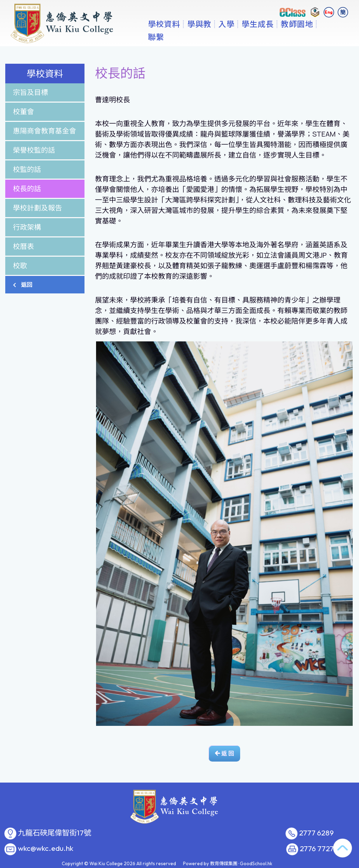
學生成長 (279, 37)
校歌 (20, 266)
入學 (248, 37)
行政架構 (27, 227)
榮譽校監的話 (34, 150)
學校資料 (186, 37)
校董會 (23, 112)
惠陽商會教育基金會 (45, 131)
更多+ (315, 37)
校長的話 (27, 189)
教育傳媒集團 (224, 863)
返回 (23, 285)
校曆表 (23, 246)
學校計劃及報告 (38, 208)
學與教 (221, 37)
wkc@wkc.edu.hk (46, 848)
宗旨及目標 (31, 92)
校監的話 (27, 169)
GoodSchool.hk (256, 863)
